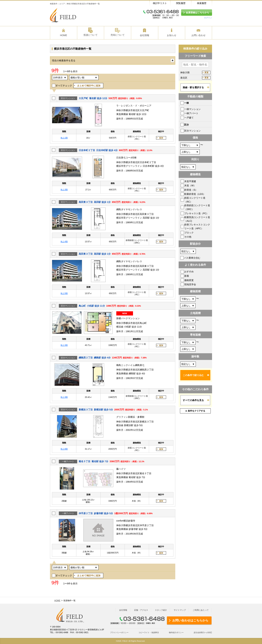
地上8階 (64, 449)
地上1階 (64, 138)
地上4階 (64, 242)
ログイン (208, 18)
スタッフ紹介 (161, 610)
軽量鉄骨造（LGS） (195, 194)
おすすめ (189, 272)
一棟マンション (192, 109)
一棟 (186, 103)
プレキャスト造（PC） (196, 213)
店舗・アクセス (141, 610)
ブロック (189, 233)
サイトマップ (180, 610)
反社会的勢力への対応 (203, 632)
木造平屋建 (190, 181)
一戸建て (189, 118)
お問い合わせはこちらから (190, 620)
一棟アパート (191, 113)
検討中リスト (160, 3)
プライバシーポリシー (119, 632)
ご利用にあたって (201, 610)
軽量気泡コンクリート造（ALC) (197, 219)
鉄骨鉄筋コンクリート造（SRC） (197, 207)
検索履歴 (202, 3)
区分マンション (192, 131)
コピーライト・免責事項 (149, 632)
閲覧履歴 (181, 3)
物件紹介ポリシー (176, 632)
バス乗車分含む (192, 258)
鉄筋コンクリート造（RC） (195, 200)
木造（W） (190, 185)
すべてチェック (64, 86)
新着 (187, 276)
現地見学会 (190, 284)
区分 (186, 125)
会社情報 (123, 610)
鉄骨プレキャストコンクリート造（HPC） (197, 226)
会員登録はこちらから (198, 13)
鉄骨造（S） (191, 190)
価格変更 (189, 280)
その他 (188, 237)
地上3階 (64, 190)
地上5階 (64, 293)
